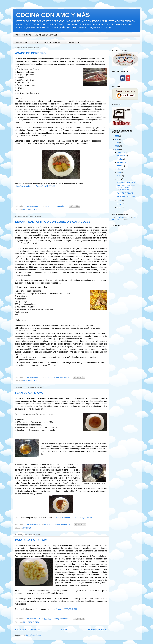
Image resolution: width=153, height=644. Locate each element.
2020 (117, 136)
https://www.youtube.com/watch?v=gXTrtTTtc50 (35, 186)
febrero (120, 204)
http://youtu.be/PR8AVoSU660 (65, 609)
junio (119, 173)
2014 (117, 149)
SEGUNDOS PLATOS (74, 42)
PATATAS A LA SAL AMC (32, 540)
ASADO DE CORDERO (30, 53)
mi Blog (120, 217)
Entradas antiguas (97, 630)
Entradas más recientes (28, 630)
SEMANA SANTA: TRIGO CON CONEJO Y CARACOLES (53, 222)
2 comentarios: (60, 206)
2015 (117, 146)
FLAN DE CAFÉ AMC (29, 393)
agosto (120, 166)
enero (120, 207)
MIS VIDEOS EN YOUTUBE (46, 35)
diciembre (121, 152)
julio (119, 169)
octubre (120, 159)
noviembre (121, 156)
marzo (120, 201)
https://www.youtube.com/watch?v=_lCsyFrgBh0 (74, 518)
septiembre (122, 162)
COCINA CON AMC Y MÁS (53, 15)
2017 (117, 139)
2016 (117, 143)
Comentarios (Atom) (34, 635)
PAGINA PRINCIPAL (23, 35)
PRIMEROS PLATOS (52, 42)
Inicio (64, 630)
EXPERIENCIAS (21, 42)
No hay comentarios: (62, 377)
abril (119, 179)
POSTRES (36, 42)
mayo (119, 176)
